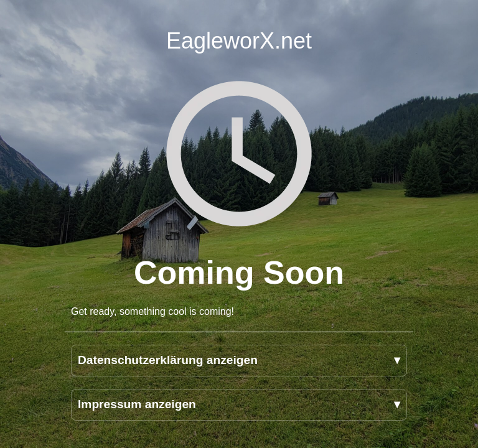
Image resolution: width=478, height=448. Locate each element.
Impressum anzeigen (137, 404)
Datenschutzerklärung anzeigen (168, 360)
